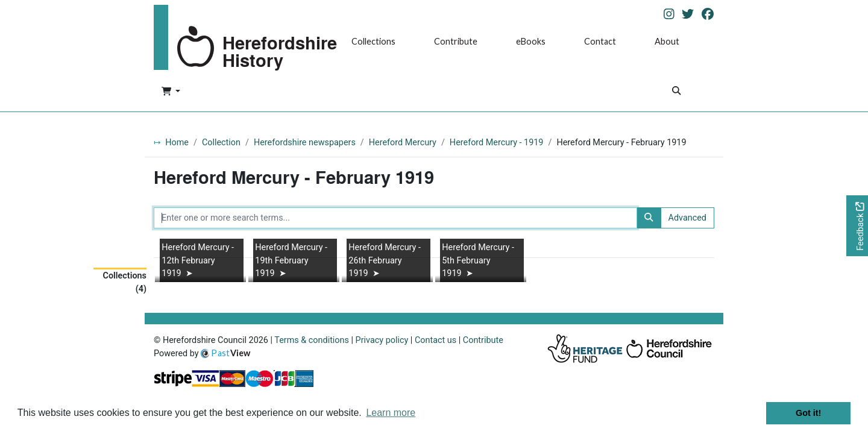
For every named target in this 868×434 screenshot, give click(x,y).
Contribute (456, 41)
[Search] (676, 92)
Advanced (687, 218)
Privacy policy (382, 340)
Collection (221, 143)
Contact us (436, 340)
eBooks (531, 41)
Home (177, 143)
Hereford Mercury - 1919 (497, 143)
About (667, 41)
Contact (600, 41)
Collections (373, 41)
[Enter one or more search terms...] (395, 218)
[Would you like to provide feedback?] (857, 226)
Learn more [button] (391, 413)
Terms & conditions (312, 340)
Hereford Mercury (403, 143)
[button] (171, 92)
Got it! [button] (808, 413)
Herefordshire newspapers (305, 143)
